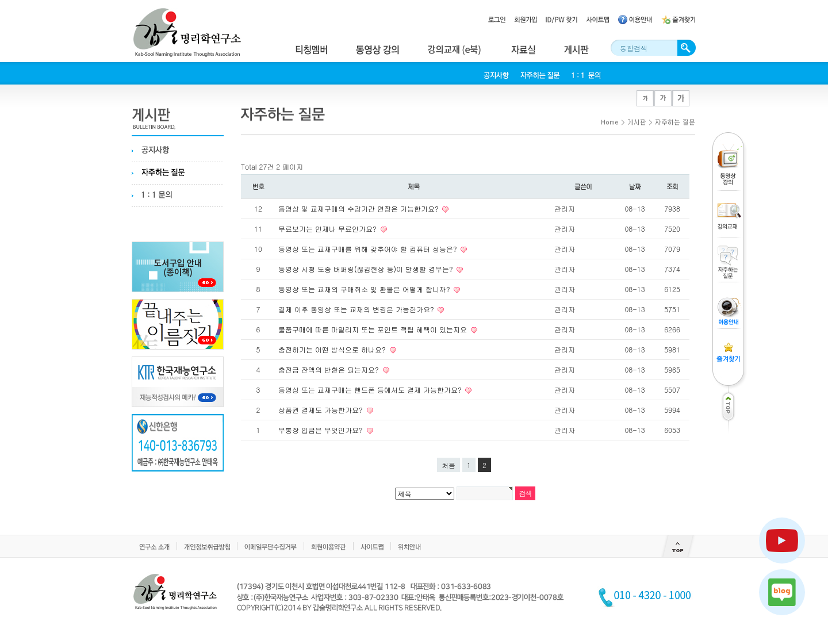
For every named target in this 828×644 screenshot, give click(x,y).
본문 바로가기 (0, 0)
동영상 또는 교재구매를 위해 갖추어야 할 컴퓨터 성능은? (369, 249)
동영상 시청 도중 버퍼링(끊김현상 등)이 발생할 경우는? (367, 269)
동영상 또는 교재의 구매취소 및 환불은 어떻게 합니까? (365, 289)
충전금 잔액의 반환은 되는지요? (330, 369)
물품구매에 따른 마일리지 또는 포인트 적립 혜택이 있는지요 (374, 329)
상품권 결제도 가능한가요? (322, 410)
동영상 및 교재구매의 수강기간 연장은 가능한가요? (359, 208)
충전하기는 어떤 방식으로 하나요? (333, 349)
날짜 (635, 186)
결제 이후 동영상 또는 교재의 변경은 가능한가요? (357, 309)
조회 (672, 186)
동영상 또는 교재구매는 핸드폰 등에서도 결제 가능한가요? (371, 390)
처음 (448, 465)
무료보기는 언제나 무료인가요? (329, 229)
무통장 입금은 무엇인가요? (322, 430)
